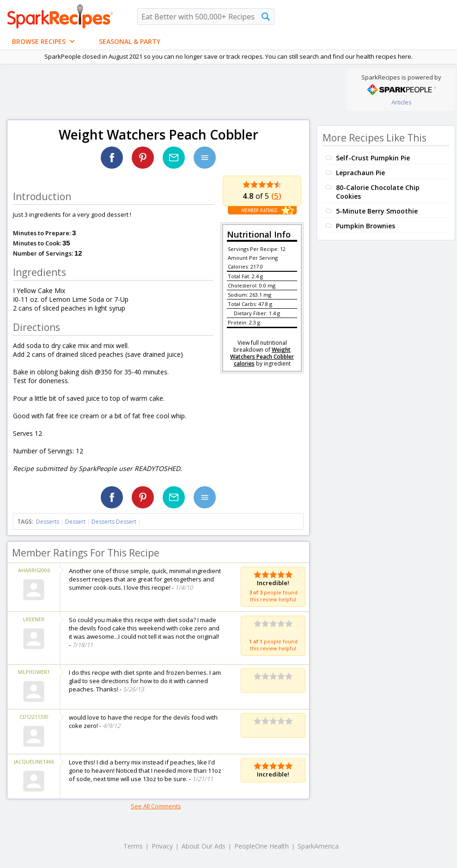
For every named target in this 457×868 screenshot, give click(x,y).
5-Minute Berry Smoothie (377, 211)
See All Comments (156, 806)
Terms (133, 846)
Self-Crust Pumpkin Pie (373, 158)
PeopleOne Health (262, 846)
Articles (402, 102)
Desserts (48, 522)
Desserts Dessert (114, 522)
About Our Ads (204, 846)
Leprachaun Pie (360, 173)
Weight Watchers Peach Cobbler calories (262, 357)
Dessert (75, 522)
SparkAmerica (318, 846)
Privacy (162, 846)
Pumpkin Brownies (366, 226)
